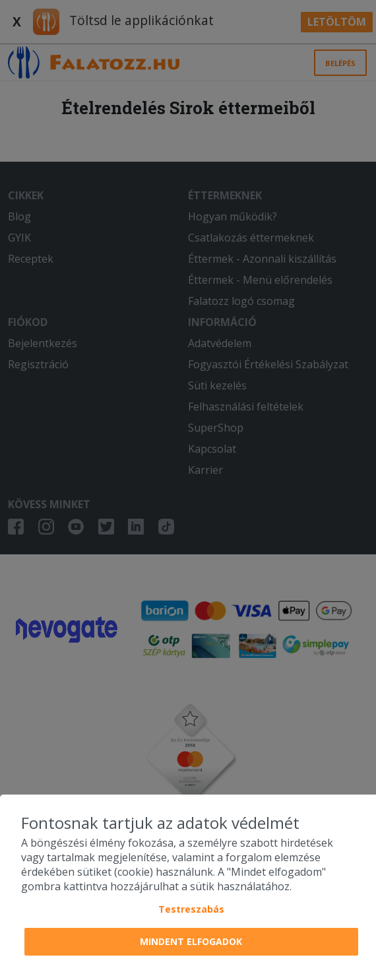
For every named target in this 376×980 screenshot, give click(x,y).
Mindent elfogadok (191, 941)
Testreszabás (191, 909)
